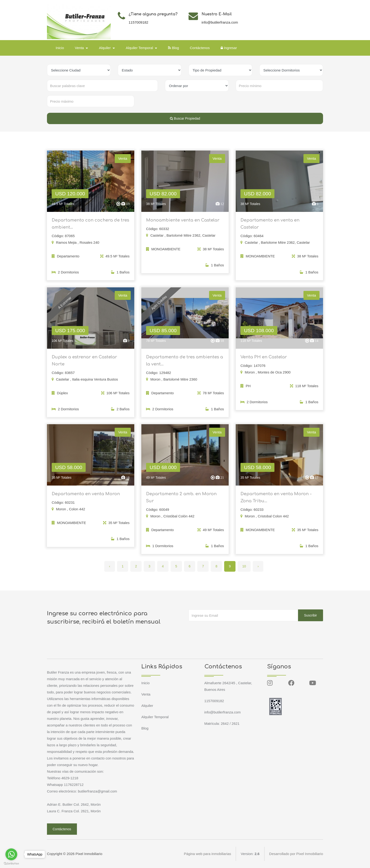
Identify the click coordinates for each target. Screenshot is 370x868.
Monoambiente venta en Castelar (183, 223)
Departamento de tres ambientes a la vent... (185, 364)
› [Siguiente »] (258, 566)
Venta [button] (80, 48)
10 (244, 566)
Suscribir (311, 615)
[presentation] (224, 631)
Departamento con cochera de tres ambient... (90, 227)
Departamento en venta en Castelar (270, 227)
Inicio (60, 48)
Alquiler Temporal (155, 717)
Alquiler (147, 706)
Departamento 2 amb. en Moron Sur (181, 500)
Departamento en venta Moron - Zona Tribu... (276, 500)
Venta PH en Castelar (264, 360)
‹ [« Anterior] (110, 566)
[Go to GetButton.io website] (11, 863)
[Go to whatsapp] (11, 854)
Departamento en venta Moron (86, 497)
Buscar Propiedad (185, 118)
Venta (146, 694)
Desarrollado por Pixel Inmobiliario (296, 854)
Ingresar (229, 48)
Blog (173, 48)
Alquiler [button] (105, 48)
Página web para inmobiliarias (207, 854)
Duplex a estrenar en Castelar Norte (84, 364)
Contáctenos (200, 48)
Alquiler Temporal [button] (140, 48)
